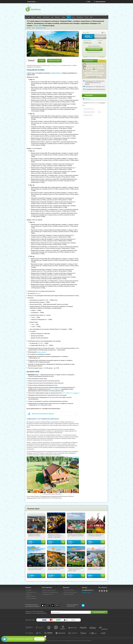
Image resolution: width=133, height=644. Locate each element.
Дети (92, 17)
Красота (34, 17)
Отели (87, 17)
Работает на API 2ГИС (92, 76)
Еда (29, 17)
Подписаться (39, 639)
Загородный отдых (88, 115)
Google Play (55, 605)
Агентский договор (69, 590)
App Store (46, 605)
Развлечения (47, 17)
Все (26, 17)
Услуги (74, 17)
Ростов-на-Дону (31, 2)
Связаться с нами (86, 592)
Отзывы (42, 61)
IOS (52, 65)
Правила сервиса (31, 596)
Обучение (58, 17)
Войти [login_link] (89, 2)
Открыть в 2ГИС (102, 77)
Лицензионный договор (70, 592)
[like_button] (102, 33)
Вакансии (29, 594)
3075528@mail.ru (56, 389)
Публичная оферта (69, 594)
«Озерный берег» (56, 73)
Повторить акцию (94, 49)
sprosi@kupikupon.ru (88, 590)
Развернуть (102, 61)
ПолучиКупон (80, 17)
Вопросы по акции (54, 61)
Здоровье (39, 17)
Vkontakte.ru (102, 591)
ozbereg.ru (87, 99)
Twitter (104, 591)
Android (58, 65)
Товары (64, 17)
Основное (31, 61)
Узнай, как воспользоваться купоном (43, 414)
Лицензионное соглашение (91, 77)
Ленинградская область (89, 112)
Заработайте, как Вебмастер (50, 592)
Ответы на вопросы (31, 598)
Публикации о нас (31, 592)
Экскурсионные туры (89, 109)
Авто (53, 17)
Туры (69, 17)
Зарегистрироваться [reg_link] (101, 2)
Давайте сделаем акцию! (49, 590)
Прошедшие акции (48, 594)
